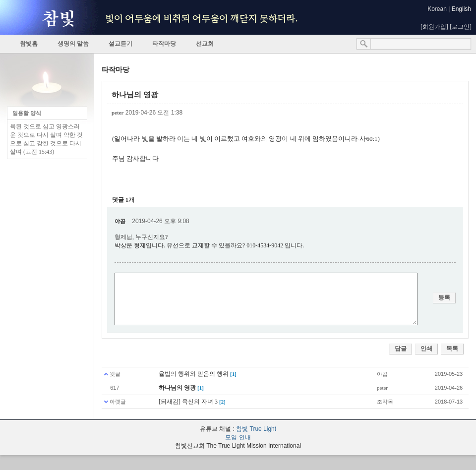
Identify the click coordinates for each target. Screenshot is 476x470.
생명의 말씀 (73, 44)
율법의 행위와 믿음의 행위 (194, 374)
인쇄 (426, 349)
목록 (452, 349)
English (461, 9)
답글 (401, 349)
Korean (437, 9)
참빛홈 (29, 44)
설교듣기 (120, 44)
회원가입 (434, 27)
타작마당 (164, 44)
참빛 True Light (256, 429)
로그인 (461, 27)
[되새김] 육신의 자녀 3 (188, 402)
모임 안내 (238, 437)
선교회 (205, 44)
